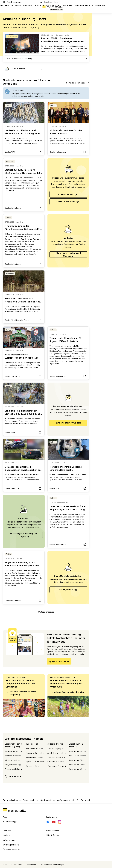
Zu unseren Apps (10, 822)
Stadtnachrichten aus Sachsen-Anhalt (55, 800)
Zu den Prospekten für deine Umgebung (21, 693)
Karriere (6, 835)
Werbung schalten (11, 845)
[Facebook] (48, 822)
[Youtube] (54, 822)
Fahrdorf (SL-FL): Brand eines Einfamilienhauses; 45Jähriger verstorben (63, 40)
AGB (5, 865)
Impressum (31, 865)
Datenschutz (17, 865)
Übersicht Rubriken (11, 850)
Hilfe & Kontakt (53, 835)
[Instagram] (59, 822)
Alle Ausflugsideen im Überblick (67, 692)
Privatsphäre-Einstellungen (52, 865)
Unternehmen (9, 840)
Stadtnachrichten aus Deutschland (18, 800)
